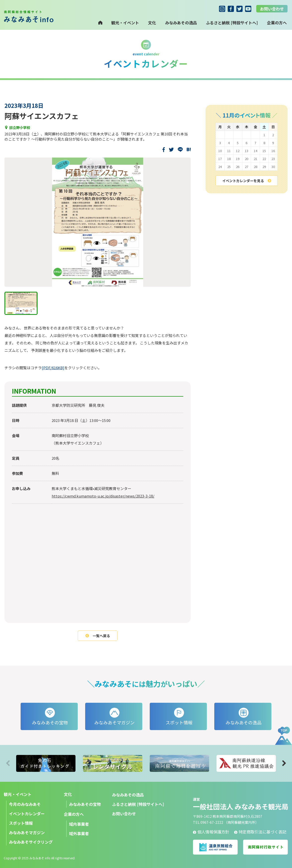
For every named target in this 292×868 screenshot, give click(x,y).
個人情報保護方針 (211, 832)
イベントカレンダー (27, 814)
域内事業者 (79, 824)
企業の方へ (74, 814)
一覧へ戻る (98, 636)
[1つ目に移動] (21, 303)
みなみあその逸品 (181, 23)
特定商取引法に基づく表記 (260, 832)
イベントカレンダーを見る (247, 181)
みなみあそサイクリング (31, 842)
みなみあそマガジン (27, 832)
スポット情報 (21, 823)
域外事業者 (79, 833)
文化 (152, 23)
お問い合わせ (272, 9)
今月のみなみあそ (25, 804)
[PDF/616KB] (53, 368)
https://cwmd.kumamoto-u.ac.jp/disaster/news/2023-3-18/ (103, 496)
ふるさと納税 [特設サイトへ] (232, 23)
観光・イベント (125, 23)
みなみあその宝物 (85, 804)
